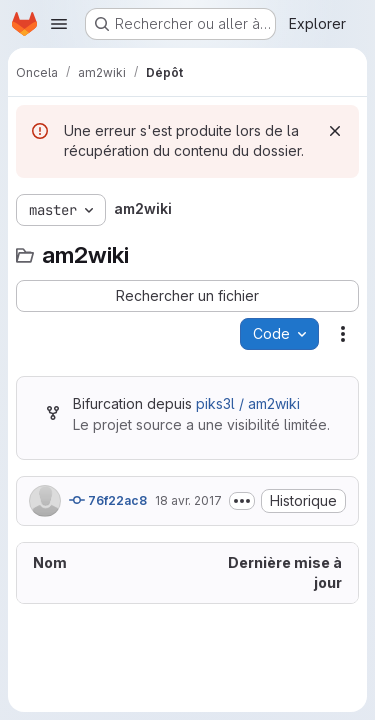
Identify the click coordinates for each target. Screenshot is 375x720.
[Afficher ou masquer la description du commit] (242, 501)
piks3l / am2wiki (248, 403)
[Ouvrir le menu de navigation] (59, 24)
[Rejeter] (335, 131)
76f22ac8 (108, 500)
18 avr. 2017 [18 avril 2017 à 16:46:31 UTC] (188, 500)
